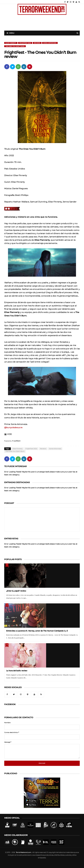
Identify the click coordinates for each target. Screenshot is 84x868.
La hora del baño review (17, 671)
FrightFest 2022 (25, 43)
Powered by (12, 441)
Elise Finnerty (11, 43)
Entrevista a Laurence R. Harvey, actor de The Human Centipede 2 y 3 (37, 631)
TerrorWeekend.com (24, 852)
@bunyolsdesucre (13, 427)
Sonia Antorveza (50, 43)
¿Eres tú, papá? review (16, 591)
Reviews (37, 43)
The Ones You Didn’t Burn (15, 46)
